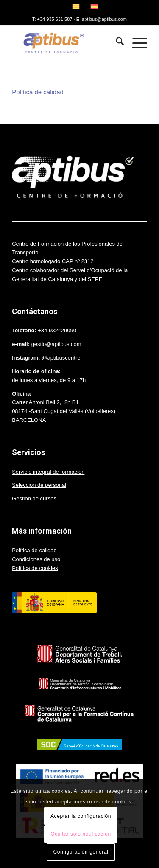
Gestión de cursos (34, 499)
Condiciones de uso (36, 559)
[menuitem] (116, 43)
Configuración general (81, 852)
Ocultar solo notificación (81, 834)
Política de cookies (35, 568)
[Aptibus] (66, 43)
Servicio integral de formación (48, 472)
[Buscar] (116, 43)
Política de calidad (38, 92)
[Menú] (135, 43)
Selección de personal (39, 485)
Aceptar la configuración (81, 816)
